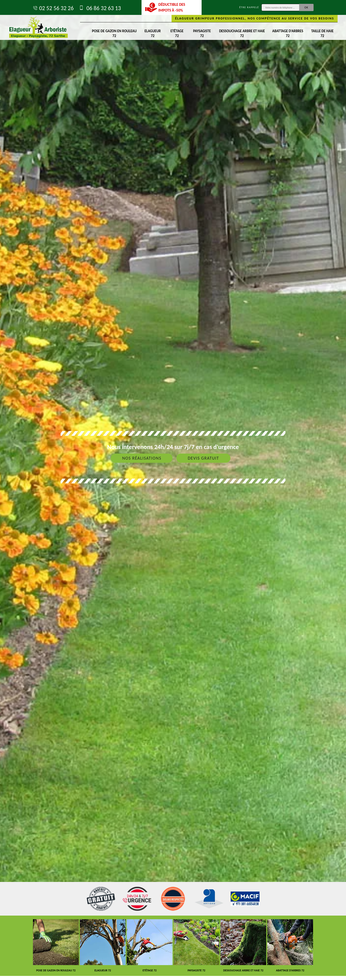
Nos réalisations (142, 458)
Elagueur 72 (153, 33)
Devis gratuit (203, 458)
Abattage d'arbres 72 (288, 33)
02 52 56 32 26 (53, 8)
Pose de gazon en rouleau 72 (114, 33)
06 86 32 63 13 (100, 8)
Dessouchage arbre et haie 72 (242, 33)
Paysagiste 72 (202, 33)
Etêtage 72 (177, 33)
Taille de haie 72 (322, 33)
